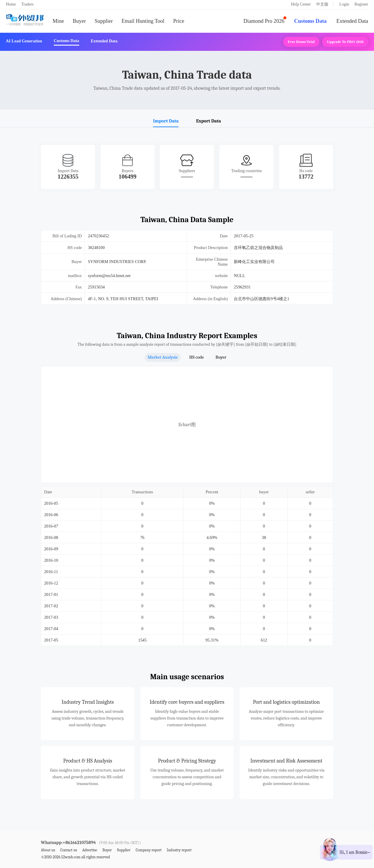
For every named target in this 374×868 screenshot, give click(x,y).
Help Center (301, 4)
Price (179, 21)
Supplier (104, 21)
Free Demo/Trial (301, 42)
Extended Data (352, 21)
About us (48, 850)
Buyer (79, 21)
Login (344, 4)
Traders (27, 4)
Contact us (69, 850)
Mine (58, 21)
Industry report (179, 850)
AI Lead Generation (24, 41)
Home (11, 4)
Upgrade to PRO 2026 (345, 42)
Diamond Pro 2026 (264, 21)
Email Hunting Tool (143, 21)
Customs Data (310, 21)
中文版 (322, 4)
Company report (148, 850)
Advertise (90, 850)
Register (361, 4)
